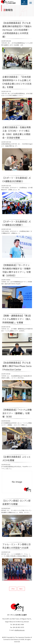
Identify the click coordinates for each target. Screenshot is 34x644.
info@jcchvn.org (19, 630)
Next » (21, 589)
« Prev (13, 589)
